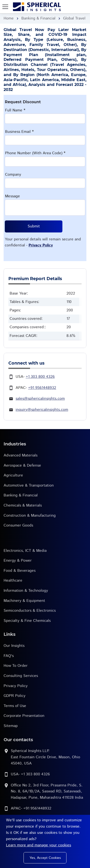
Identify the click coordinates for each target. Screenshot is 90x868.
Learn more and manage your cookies (39, 845)
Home (9, 18)
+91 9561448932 (42, 388)
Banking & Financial (38, 18)
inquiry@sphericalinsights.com (42, 410)
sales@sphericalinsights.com (40, 399)
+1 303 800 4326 (40, 377)
